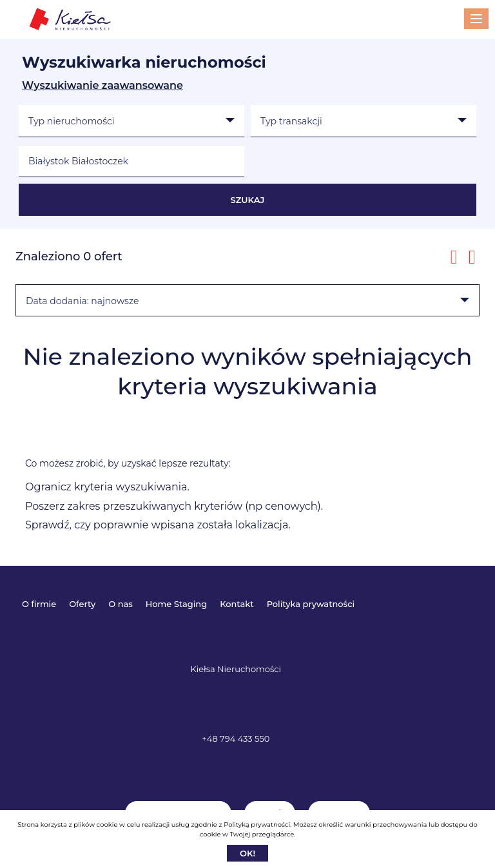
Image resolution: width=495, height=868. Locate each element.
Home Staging (176, 604)
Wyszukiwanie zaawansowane (102, 85)
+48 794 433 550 (236, 738)
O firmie (39, 604)
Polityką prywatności (257, 825)
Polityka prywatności (311, 604)
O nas (121, 604)
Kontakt (237, 604)
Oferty (82, 604)
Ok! (247, 853)
